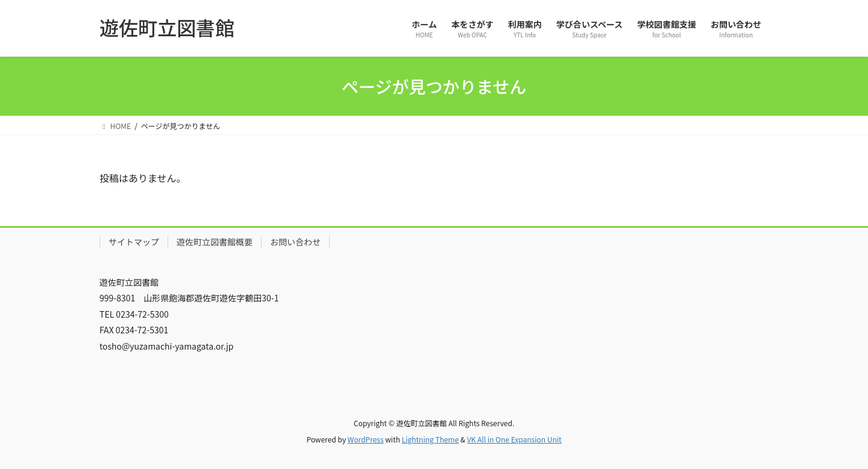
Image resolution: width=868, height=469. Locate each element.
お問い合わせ (295, 242)
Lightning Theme (430, 439)
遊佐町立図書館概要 (215, 242)
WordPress (366, 439)
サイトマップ (134, 242)
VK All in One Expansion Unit (514, 439)
